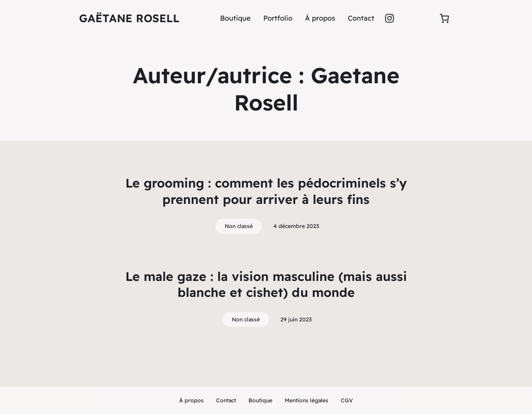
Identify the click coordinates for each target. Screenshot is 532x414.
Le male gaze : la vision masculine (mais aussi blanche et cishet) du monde (266, 284)
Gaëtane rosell (129, 18)
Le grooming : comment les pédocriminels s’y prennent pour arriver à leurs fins (266, 191)
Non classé (239, 226)
